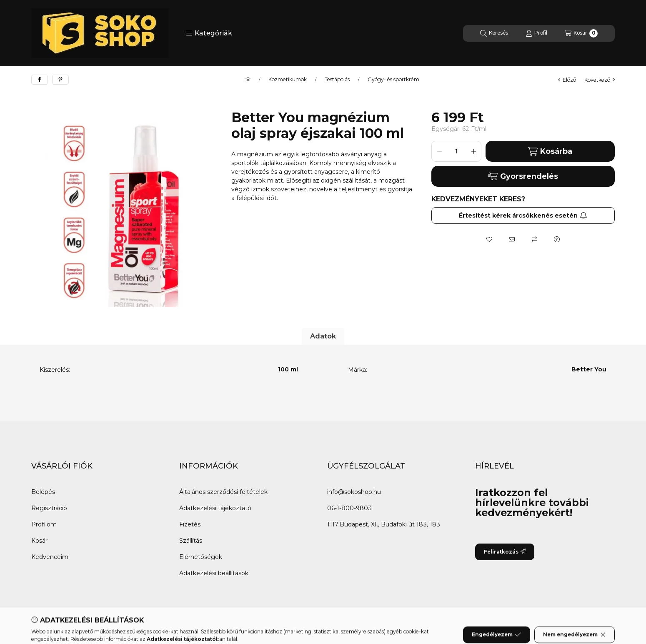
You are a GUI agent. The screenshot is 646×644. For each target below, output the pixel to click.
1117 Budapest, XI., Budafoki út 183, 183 (384, 524)
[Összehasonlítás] (534, 239)
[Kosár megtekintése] (581, 33)
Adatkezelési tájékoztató (215, 508)
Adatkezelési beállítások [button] (214, 573)
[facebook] (40, 80)
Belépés (43, 492)
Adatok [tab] (323, 336)
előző (567, 80)
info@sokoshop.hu (354, 492)
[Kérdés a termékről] (557, 239)
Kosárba (550, 152)
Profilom (44, 524)
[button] (209, 33)
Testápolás (337, 80)
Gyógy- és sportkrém (393, 80)
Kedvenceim (50, 557)
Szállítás (191, 541)
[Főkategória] (248, 80)
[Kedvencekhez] (489, 239)
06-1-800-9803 (349, 508)
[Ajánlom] (512, 239)
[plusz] (473, 151)
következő (600, 80)
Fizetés (190, 524)
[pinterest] (60, 80)
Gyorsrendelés (523, 176)
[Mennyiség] (456, 151)
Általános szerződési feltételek (223, 492)
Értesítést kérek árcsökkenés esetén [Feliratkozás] (523, 216)
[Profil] (536, 33)
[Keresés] (494, 33)
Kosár (39, 541)
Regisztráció (49, 508)
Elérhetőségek (201, 557)
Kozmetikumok (288, 80)
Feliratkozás (505, 552)
